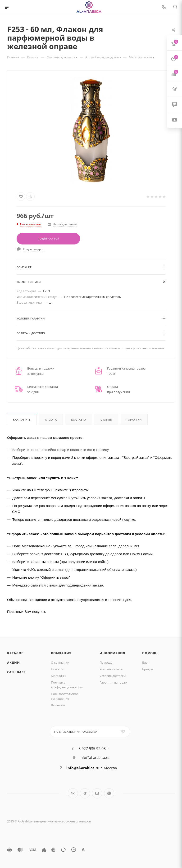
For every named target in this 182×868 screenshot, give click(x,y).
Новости (57, 669)
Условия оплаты (111, 669)
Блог (146, 662)
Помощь (106, 662)
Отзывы (107, 420)
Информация (112, 653)
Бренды (148, 669)
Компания (61, 653)
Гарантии (134, 420)
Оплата (51, 420)
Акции (14, 662)
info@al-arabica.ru (95, 757)
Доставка (78, 420)
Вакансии (58, 705)
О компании (60, 662)
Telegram (85, 793)
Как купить (22, 420)
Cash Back (16, 672)
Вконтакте (73, 793)
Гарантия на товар (113, 682)
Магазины (59, 676)
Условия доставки (113, 676)
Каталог (15, 653)
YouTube (97, 793)
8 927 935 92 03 (92, 749)
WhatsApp (109, 793)
